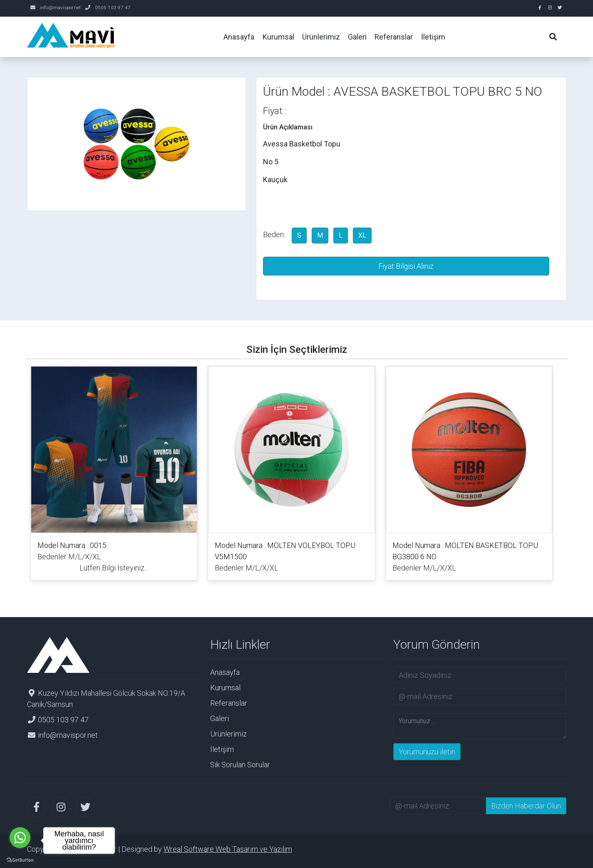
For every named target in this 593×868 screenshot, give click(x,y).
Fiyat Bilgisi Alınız (406, 266)
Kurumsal (225, 688)
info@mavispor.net (60, 7)
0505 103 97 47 (113, 7)
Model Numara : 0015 (72, 545)
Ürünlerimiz (228, 734)
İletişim (222, 749)
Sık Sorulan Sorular (240, 765)
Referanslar (229, 703)
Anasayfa (225, 672)
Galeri (220, 718)
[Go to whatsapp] (20, 838)
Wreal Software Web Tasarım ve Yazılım (228, 849)
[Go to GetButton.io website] (20, 859)
